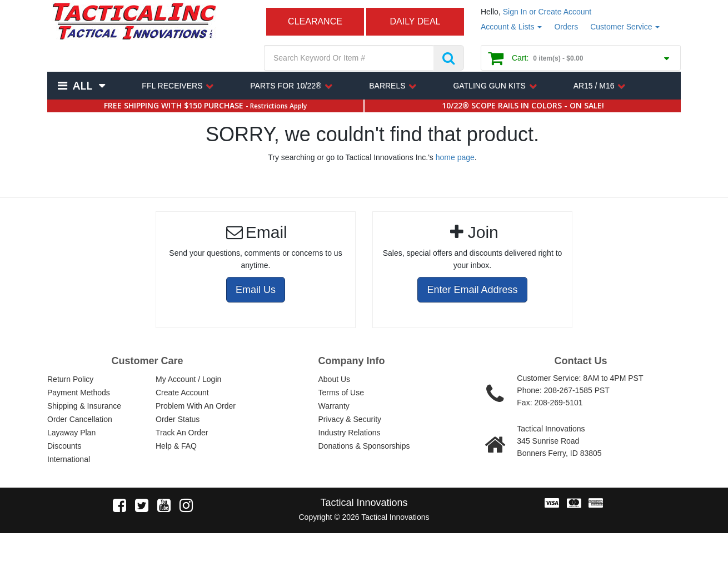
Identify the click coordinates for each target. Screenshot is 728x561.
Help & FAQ (176, 446)
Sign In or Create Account (547, 12)
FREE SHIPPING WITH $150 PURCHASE (205, 105)
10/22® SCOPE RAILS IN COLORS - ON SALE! (523, 105)
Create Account (182, 393)
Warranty (334, 406)
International (69, 459)
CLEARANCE (315, 21)
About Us (335, 379)
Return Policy (70, 379)
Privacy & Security (350, 419)
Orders (566, 27)
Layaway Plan (71, 433)
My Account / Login (188, 379)
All (82, 85)
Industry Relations (350, 433)
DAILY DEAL (415, 21)
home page (455, 157)
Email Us (256, 290)
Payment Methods (79, 393)
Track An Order (182, 433)
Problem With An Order (196, 406)
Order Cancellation (80, 419)
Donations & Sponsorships (364, 446)
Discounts (64, 446)
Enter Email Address (472, 290)
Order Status (178, 419)
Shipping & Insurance (84, 406)
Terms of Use (341, 393)
